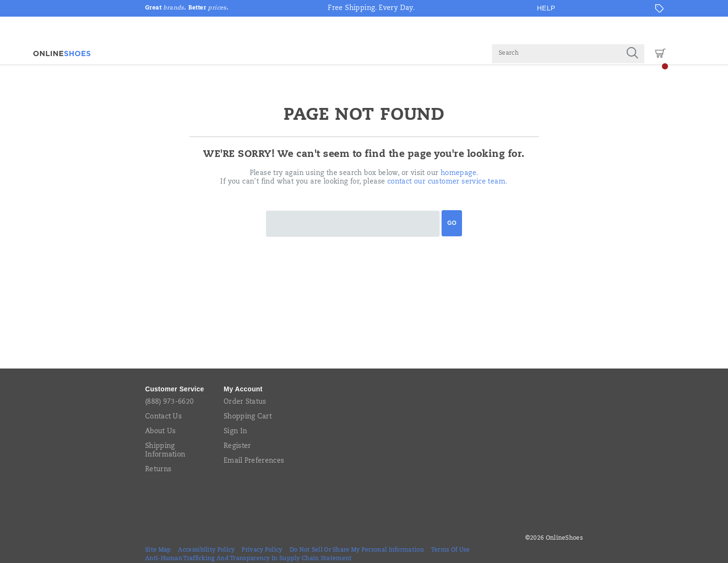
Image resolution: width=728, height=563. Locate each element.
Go (452, 223)
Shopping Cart (248, 417)
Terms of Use (451, 550)
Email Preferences (254, 461)
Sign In (235, 432)
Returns (158, 470)
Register (237, 447)
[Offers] (659, 9)
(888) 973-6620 (169, 402)
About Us (160, 432)
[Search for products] (556, 54)
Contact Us (163, 417)
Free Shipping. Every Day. (371, 9)
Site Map (158, 550)
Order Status (245, 402)
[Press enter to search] (632, 54)
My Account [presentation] (243, 389)
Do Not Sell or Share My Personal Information (357, 550)
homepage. (460, 174)
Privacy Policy (262, 550)
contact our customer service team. (448, 182)
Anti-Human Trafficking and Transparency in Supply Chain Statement (249, 559)
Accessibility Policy (206, 550)
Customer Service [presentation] (175, 389)
